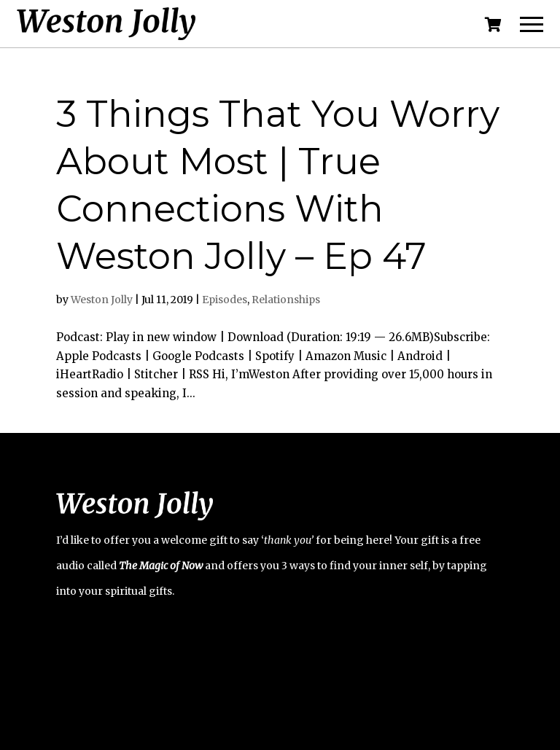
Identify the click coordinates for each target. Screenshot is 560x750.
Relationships (286, 300)
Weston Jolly (102, 300)
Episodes (225, 300)
